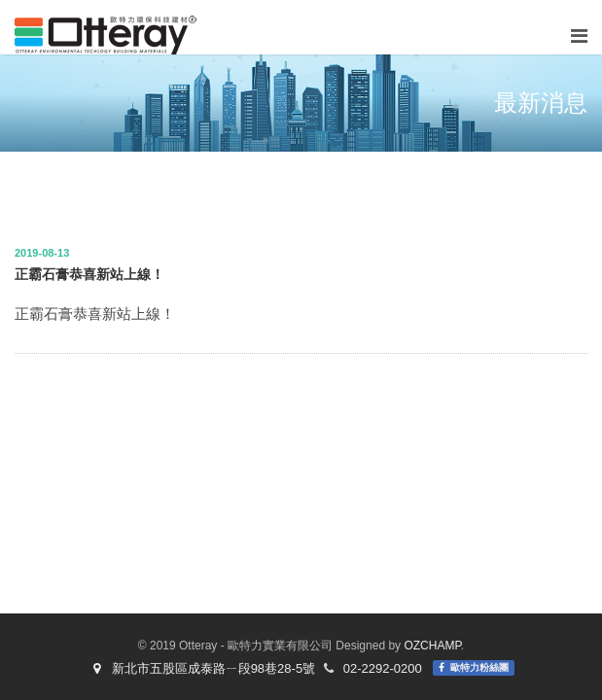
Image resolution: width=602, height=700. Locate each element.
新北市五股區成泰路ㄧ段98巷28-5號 (201, 668)
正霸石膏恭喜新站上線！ (89, 274)
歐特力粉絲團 (479, 667)
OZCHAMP (432, 646)
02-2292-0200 (383, 668)
